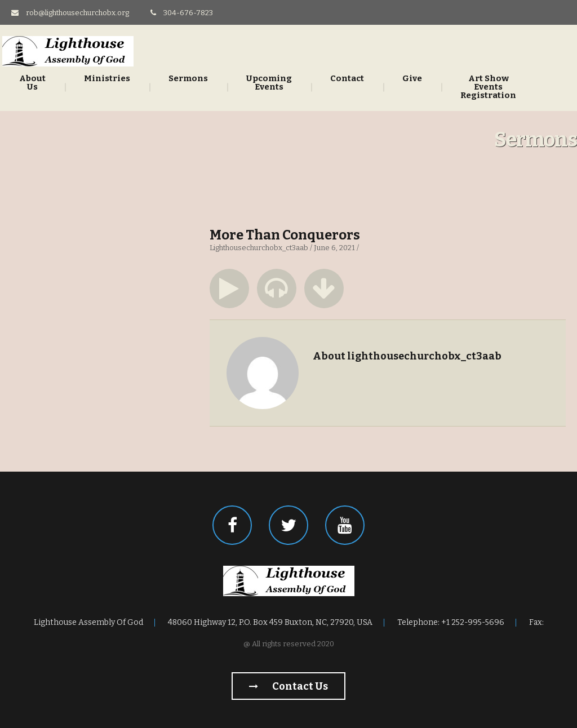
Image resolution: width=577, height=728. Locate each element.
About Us (32, 83)
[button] (229, 288)
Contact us (288, 686)
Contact (347, 79)
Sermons (188, 79)
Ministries (107, 79)
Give (412, 79)
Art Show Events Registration (488, 87)
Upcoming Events (269, 83)
